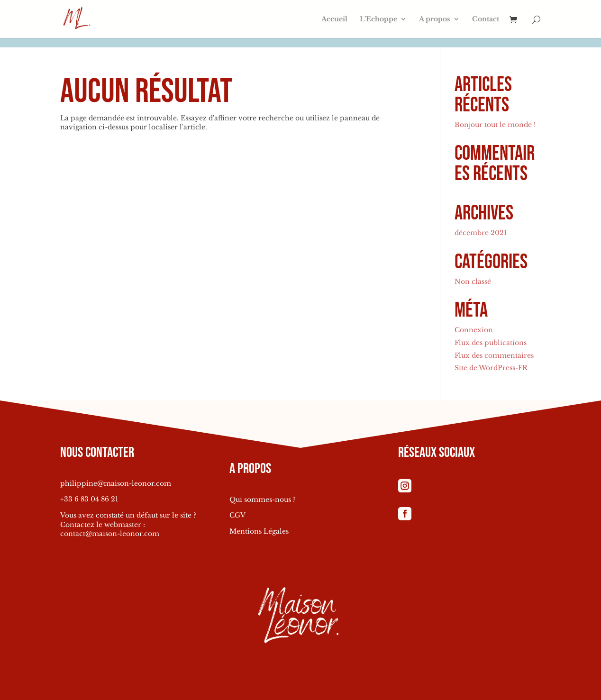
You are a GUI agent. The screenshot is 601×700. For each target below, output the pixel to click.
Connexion (474, 330)
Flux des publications (491, 343)
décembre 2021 (481, 233)
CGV (237, 515)
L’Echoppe (378, 19)
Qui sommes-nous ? (263, 500)
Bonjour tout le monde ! (495, 125)
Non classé (473, 282)
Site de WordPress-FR (491, 368)
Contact (486, 19)
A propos (435, 19)
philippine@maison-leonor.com (116, 483)
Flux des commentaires (494, 355)
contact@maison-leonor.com (110, 534)
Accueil (334, 19)
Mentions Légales (259, 531)
